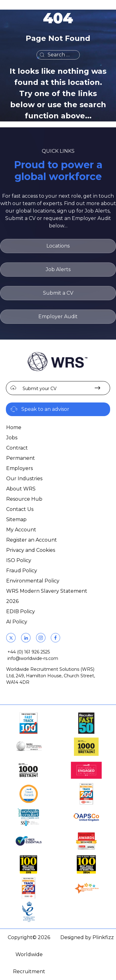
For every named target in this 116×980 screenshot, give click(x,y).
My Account (21, 530)
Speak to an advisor (45, 409)
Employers (19, 468)
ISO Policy (19, 560)
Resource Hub (24, 499)
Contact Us (20, 509)
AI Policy (17, 622)
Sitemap (16, 519)
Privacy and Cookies (31, 550)
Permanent (21, 458)
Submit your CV (40, 389)
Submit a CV (58, 293)
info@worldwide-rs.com (33, 658)
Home (14, 427)
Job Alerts (58, 269)
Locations (58, 246)
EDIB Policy (21, 611)
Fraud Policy (22, 571)
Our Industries (24, 479)
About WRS (21, 489)
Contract (17, 448)
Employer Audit (58, 316)
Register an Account (32, 540)
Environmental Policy (33, 581)
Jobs (12, 438)
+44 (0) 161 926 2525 (29, 652)
